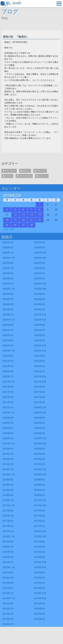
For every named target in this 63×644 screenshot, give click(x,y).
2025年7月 (8, 268)
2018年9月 (8, 480)
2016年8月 (40, 542)
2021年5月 (8, 397)
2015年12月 (40, 562)
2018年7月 (8, 485)
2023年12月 (40, 315)
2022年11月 (9, 351)
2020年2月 (40, 433)
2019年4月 (40, 459)
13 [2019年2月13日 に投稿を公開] (23, 215)
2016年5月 (8, 552)
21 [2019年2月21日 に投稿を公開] (31, 220)
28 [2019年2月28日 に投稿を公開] (31, 225)
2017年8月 (40, 511)
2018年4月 (40, 490)
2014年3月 (8, 619)
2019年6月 (40, 454)
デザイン (26, 171)
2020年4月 (40, 428)
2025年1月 (8, 284)
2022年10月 (40, 351)
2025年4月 (40, 273)
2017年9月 (8, 511)
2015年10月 (40, 567)
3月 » (12, 229)
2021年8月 (40, 387)
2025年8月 (40, 263)
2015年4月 (40, 583)
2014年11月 (9, 598)
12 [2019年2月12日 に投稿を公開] (15, 215)
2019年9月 (8, 449)
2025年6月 (40, 268)
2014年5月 (8, 614)
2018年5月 (8, 490)
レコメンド (43, 176)
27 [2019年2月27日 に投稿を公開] (23, 225)
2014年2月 (40, 619)
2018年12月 (40, 469)
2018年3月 (8, 495)
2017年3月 (8, 526)
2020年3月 (8, 433)
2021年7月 (8, 392)
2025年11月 (9, 258)
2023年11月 (9, 320)
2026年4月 (40, 242)
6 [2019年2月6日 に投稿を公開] (23, 210)
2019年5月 (8, 459)
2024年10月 (40, 289)
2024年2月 (40, 309)
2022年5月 (8, 366)
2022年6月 (40, 361)
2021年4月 (40, 397)
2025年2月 (40, 279)
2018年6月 (40, 485)
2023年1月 (8, 346)
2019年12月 (40, 438)
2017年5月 (8, 521)
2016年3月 (8, 557)
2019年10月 (40, 444)
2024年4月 (40, 304)
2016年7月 (8, 547)
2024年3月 (8, 309)
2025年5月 (8, 273)
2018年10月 (40, 475)
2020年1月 (8, 438)
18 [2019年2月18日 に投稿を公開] (7, 220)
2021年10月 (40, 382)
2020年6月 (40, 423)
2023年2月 (40, 340)
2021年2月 (40, 402)
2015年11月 (9, 567)
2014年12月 (40, 593)
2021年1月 (8, 407)
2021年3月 (8, 402)
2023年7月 (8, 330)
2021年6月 (40, 392)
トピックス (41, 171)
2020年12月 (40, 407)
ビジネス (8, 176)
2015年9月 (8, 573)
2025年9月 (8, 263)
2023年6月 (40, 330)
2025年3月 (8, 279)
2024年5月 (8, 304)
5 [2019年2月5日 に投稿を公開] (15, 210)
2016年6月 (40, 547)
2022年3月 (8, 371)
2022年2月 (40, 371)
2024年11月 (9, 289)
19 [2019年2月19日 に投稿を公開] (15, 220)
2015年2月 (40, 588)
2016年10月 (40, 536)
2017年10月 (40, 505)
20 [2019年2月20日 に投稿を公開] (23, 220)
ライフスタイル (25, 176)
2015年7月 (8, 578)
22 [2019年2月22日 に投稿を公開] (40, 220)
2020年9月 (8, 418)
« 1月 (5, 229)
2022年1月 (8, 377)
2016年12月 (40, 531)
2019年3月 (8, 464)
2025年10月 (40, 258)
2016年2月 (40, 557)
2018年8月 (40, 480)
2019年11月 (9, 444)
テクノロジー (10, 171)
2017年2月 (40, 526)
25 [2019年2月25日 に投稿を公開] (7, 225)
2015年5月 (8, 583)
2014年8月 (40, 604)
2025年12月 (40, 253)
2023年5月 (8, 335)
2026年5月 (8, 242)
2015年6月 (40, 578)
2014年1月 (8, 624)
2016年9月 (8, 542)
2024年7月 (8, 299)
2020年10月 (40, 413)
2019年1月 (8, 469)
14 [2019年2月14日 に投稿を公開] (31, 215)
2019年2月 (40, 464)
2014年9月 (8, 604)
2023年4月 (40, 335)
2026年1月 (8, 253)
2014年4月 (40, 614)
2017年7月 (8, 516)
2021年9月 (8, 387)
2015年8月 (40, 573)
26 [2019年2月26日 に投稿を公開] (15, 225)
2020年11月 (9, 413)
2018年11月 (9, 475)
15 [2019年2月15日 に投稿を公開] (40, 215)
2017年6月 (40, 516)
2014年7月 (8, 609)
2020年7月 (8, 423)
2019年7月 (8, 454)
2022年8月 (40, 356)
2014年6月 (40, 609)
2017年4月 (40, 521)
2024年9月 (8, 294)
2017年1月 (8, 531)
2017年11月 (9, 505)
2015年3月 (8, 588)
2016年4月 (40, 552)
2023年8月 (40, 325)
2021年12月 (40, 377)
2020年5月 (8, 428)
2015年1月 (8, 593)
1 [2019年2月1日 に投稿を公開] (40, 204)
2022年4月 (40, 366)
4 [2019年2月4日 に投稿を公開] (7, 210)
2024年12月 (40, 284)
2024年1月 (8, 315)
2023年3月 (8, 340)
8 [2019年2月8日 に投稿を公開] (40, 210)
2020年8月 (40, 418)
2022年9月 (8, 356)
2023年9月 (8, 325)
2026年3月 (8, 248)
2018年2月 (40, 495)
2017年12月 (40, 500)
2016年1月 (8, 562)
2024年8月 (40, 294)
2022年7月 (8, 361)
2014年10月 (40, 598)
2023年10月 (40, 320)
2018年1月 (8, 500)
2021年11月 (9, 382)
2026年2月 (40, 248)
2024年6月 (40, 299)
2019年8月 (40, 449)
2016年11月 (9, 536)
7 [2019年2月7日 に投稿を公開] (31, 210)
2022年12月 (40, 346)
